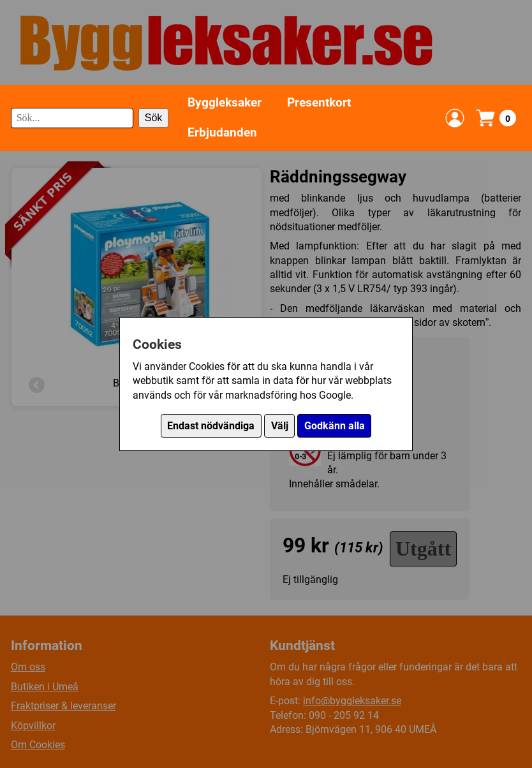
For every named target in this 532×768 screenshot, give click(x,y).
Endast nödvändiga (211, 426)
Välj (280, 426)
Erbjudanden (222, 132)
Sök (154, 118)
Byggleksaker (225, 102)
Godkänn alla (335, 426)
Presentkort (319, 102)
